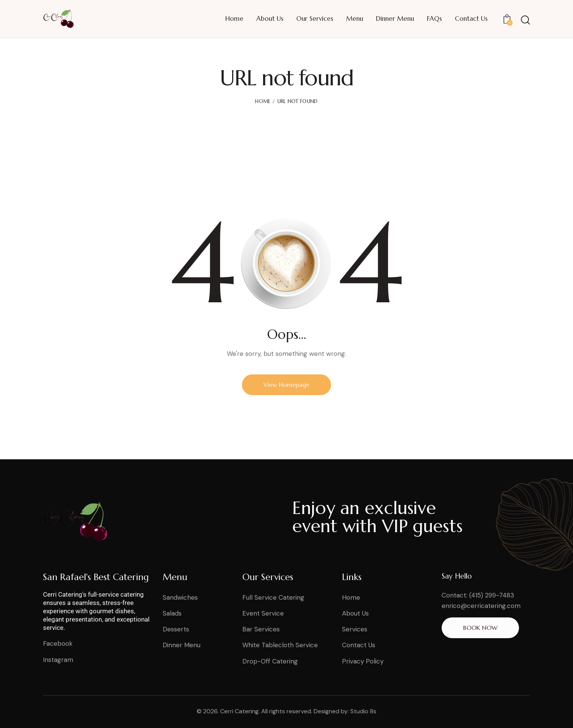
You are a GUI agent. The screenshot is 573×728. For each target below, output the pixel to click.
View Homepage (286, 385)
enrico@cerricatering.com (481, 606)
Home (263, 101)
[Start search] (525, 20)
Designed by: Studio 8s (345, 711)
